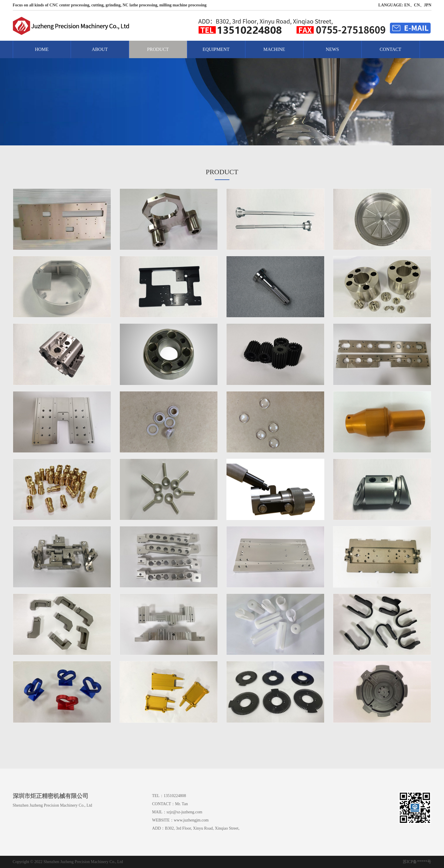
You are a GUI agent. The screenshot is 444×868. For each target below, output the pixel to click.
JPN (428, 5)
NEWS (332, 49)
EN (407, 5)
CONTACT (390, 49)
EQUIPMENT (216, 49)
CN (417, 5)
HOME (42, 49)
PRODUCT (158, 49)
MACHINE (274, 49)
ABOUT (100, 49)
